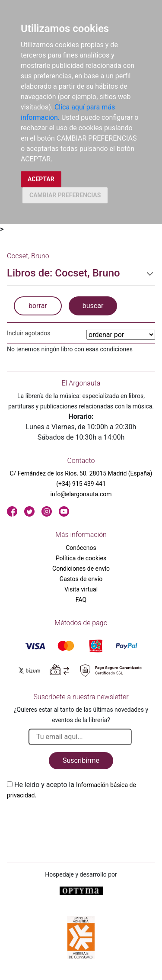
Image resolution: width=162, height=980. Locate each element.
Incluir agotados (29, 333)
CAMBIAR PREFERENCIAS (65, 195)
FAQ (81, 600)
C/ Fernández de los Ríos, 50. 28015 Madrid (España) (81, 473)
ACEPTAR (41, 179)
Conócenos (81, 548)
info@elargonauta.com (81, 494)
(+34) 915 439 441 (81, 484)
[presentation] (73, 821)
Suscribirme (81, 760)
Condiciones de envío (81, 569)
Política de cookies (81, 558)
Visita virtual (81, 589)
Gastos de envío (81, 579)
